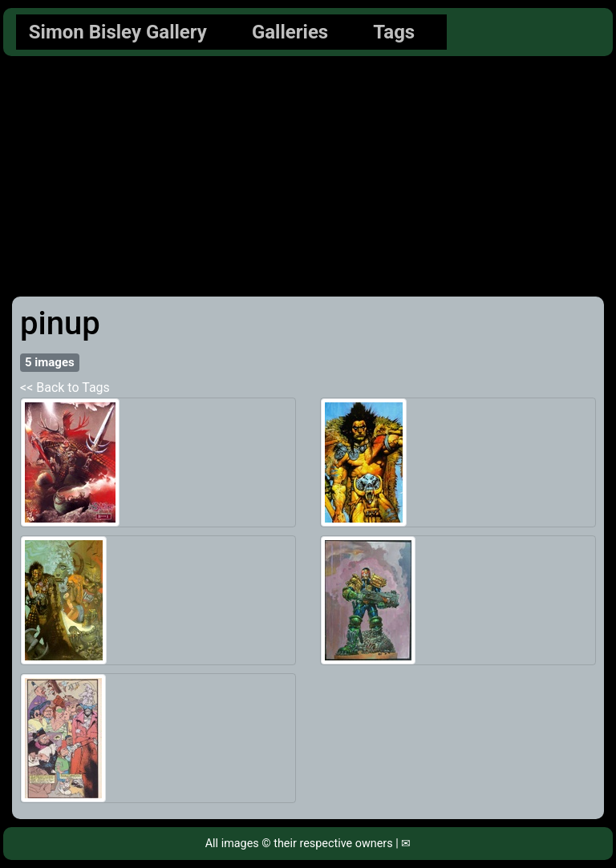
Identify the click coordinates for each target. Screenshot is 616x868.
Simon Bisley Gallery (118, 32)
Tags (394, 32)
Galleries (290, 32)
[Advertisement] (308, 176)
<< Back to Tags (65, 388)
